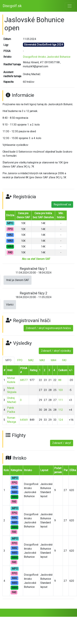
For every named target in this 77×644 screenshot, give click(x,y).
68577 (24, 380)
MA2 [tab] (31, 360)
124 (61, 420)
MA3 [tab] (42, 360)
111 (61, 400)
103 (61, 390)
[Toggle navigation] (70, 6)
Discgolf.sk (12, 6)
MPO (15, 478)
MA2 (15, 487)
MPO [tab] (8, 360)
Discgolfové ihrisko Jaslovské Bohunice (47, 57)
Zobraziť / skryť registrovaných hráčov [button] (48, 328)
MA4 (15, 497)
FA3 (14, 502)
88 (60, 380)
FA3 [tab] (64, 360)
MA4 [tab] (53, 360)
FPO (14, 483)
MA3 (15, 492)
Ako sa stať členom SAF (36, 259)
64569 (24, 420)
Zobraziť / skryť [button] (62, 443)
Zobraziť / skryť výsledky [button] (56, 351)
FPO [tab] (20, 360)
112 (61, 410)
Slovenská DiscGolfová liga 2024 (43, 45)
